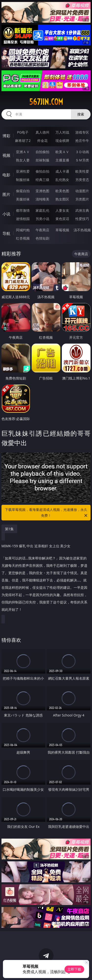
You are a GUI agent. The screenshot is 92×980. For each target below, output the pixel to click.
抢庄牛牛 (82, 141)
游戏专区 (82, 132)
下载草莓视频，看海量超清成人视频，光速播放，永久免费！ (47, 513)
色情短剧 (42, 238)
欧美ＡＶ (62, 152)
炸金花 (42, 141)
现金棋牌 (62, 141)
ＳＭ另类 (82, 160)
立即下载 (74, 969)
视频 (6, 155)
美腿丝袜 (23, 199)
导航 (6, 233)
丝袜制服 (42, 160)
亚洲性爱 (23, 171)
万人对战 (62, 132)
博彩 (6, 136)
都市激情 (23, 210)
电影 (6, 175)
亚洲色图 (42, 191)
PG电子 (23, 132)
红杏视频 (23, 238)
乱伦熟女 (62, 180)
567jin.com (46, 102)
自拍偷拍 (42, 152)
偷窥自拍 (23, 191)
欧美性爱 (82, 171)
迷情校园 (23, 219)
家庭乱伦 (42, 210)
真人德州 (42, 132)
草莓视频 (62, 230)
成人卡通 (62, 171)
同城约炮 (23, 230)
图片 (6, 194)
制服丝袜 (23, 180)
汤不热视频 (82, 230)
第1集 (9, 529)
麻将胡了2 (23, 141)
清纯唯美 (42, 199)
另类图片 (82, 199)
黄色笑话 (62, 219)
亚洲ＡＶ (23, 152)
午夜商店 (42, 230)
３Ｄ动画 (82, 152)
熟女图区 (62, 199)
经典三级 (42, 180)
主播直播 (62, 160)
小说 (6, 214)
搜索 (81, 114)
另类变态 (82, 180)
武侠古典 (82, 210)
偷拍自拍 (42, 171)
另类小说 (42, 219)
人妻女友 (62, 210)
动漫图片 (82, 191)
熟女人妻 (23, 160)
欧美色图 (62, 191)
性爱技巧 (82, 219)
